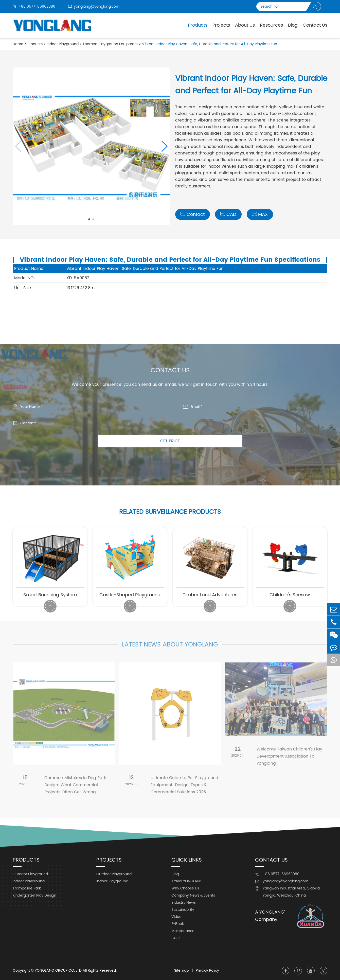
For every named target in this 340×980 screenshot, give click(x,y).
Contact (193, 214)
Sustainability (183, 910)
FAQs (176, 938)
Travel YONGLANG (187, 881)
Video (176, 917)
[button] (164, 146)
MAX (260, 214)
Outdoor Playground (30, 874)
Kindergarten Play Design (34, 895)
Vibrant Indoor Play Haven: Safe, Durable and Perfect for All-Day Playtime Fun (210, 44)
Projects (221, 25)
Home (18, 44)
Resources (271, 25)
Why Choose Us (185, 888)
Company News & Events (193, 895)
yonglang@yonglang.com (94, 6)
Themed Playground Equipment (110, 44)
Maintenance (183, 931)
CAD (228, 214)
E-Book (178, 924)
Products (198, 25)
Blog (293, 25)
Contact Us (315, 25)
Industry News (184, 903)
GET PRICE (170, 441)
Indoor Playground (63, 44)
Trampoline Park (27, 888)
